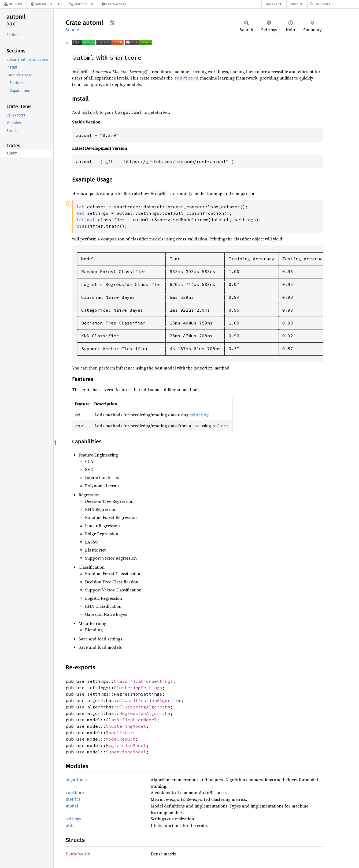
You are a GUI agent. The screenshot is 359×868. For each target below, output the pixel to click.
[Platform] (81, 4)
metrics (73, 799)
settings (73, 819)
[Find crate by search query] (336, 4)
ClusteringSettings (138, 688)
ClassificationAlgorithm (150, 700)
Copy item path (112, 22)
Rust (294, 4)
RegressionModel (126, 745)
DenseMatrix (78, 854)
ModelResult (121, 739)
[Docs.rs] (13, 4)
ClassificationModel (131, 720)
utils (70, 826)
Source (72, 30)
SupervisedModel (126, 752)
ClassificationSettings (143, 681)
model (72, 806)
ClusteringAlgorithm (145, 707)
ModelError (119, 733)
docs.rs (271, 4)
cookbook (75, 793)
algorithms (76, 780)
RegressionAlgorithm (145, 713)
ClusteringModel (126, 726)
